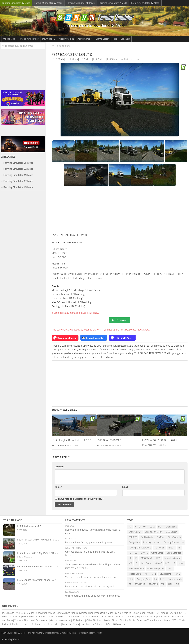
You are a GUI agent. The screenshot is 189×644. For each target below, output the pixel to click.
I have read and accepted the (79, 499)
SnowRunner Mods (143, 613)
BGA (160, 527)
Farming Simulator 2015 (140, 548)
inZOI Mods (8, 613)
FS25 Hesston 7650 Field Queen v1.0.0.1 (39, 540)
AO (130, 527)
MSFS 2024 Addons (117, 624)
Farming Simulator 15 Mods (18, 187)
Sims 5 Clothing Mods (123, 620)
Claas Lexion (171, 532)
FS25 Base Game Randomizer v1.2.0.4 (38, 566)
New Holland (165, 574)
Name (58, 487)
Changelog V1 (135, 532)
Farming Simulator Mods (16, 3)
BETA (152, 527)
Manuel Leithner (136, 569)
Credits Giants (147, 537)
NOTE (177, 574)
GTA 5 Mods (178, 620)
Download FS (49, 39)
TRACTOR (153, 584)
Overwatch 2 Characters (32, 624)
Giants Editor (102, 39)
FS (130, 553)
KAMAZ (158, 564)
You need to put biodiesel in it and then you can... (91, 577)
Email (126, 487)
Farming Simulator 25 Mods (18, 163)
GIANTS (144, 553)
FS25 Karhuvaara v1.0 (29, 526)
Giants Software (174, 553)
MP (146, 574)
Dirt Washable (174, 537)
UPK (170, 584)
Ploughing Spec (144, 579)
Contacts (125, 39)
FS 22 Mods (164, 617)
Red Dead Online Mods (101, 613)
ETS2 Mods (108, 617)
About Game (84, 39)
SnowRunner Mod (46, 613)
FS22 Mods (161, 613)
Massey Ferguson (156, 569)
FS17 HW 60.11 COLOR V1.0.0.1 (160, 440)
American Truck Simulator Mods (153, 620)
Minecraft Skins (71, 624)
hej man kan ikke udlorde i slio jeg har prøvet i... (91, 586)
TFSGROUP (140, 584)
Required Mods (175, 579)
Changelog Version (154, 532)
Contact (17, 639)
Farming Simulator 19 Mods (18, 175)
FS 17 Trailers (61, 46)
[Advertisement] (120, 211)
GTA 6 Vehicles (123, 613)
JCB (130, 564)
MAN (181, 564)
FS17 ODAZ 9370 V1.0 (109, 440)
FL (179, 548)
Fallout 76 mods (92, 617)
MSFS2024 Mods (25, 613)
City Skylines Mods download (72, 613)
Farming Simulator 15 (174, 543)
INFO (158, 558)
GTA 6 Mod (28, 617)
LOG (167, 564)
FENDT (171, 548)
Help (115, 39)
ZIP (177, 584)
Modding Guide (66, 39)
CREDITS (133, 537)
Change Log (171, 527)
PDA (131, 579)
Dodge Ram (134, 543)
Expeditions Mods (146, 617)
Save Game (61, 617)
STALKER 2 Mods (45, 617)
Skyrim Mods (54, 624)
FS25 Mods (75, 617)
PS (155, 579)
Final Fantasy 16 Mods (92, 624)
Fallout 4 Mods (10, 624)
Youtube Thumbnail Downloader (31, 620)
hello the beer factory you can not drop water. (90, 542)
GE (136, 553)
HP (130, 558)
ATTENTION (141, 527)
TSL (163, 584)
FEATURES (159, 548)
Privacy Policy (95, 499)
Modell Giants (135, 574)
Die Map (161, 537)
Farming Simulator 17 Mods (18, 181)
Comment (60, 467)
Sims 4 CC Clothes (125, 617)
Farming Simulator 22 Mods (18, 169)
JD (136, 564)
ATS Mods (15, 617)
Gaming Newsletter (60, 620)
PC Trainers (79, 620)
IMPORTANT (146, 558)
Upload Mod (9, 39)
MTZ (154, 574)
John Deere (146, 564)
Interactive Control (172, 558)
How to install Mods (29, 39)
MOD (170, 569)
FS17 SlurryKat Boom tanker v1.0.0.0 (71, 440)
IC (136, 558)
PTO (162, 579)
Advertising (7, 639)
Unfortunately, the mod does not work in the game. (93, 596)
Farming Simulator (152, 543)
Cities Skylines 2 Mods (98, 620)
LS (174, 564)
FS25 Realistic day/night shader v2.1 (37, 580)
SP (130, 584)
